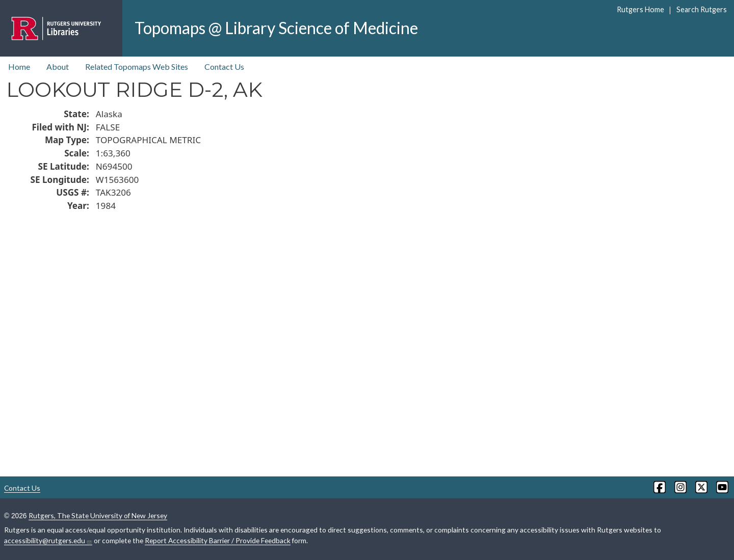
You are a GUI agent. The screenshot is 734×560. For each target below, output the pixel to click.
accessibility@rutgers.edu (48, 541)
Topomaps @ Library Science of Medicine (276, 28)
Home (19, 66)
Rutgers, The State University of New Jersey (98, 515)
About (58, 66)
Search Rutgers (702, 9)
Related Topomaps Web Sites (137, 66)
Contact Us (224, 66)
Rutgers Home (640, 9)
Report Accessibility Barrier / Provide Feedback (218, 540)
